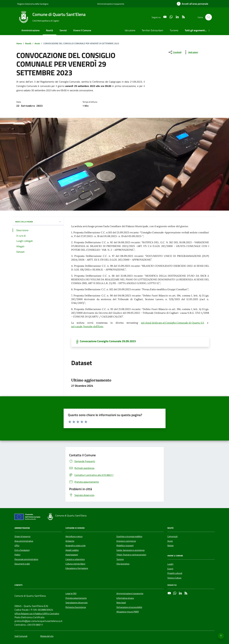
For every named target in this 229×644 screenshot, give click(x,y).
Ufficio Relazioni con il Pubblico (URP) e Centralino (37, 614)
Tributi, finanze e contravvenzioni (131, 555)
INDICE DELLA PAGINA (38, 222)
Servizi (63, 30)
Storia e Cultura (174, 578)
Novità (49, 30)
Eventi (170, 569)
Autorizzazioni (72, 555)
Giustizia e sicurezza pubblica (129, 536)
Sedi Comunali (21, 636)
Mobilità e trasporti (125, 546)
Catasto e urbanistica (75, 559)
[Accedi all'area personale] (192, 4)
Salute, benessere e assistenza (130, 550)
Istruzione (130, 30)
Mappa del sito (47, 636)
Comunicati (172, 536)
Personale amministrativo (26, 559)
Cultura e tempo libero (75, 564)
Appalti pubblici (72, 550)
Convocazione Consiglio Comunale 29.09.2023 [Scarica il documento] (108, 341)
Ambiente (70, 541)
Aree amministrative (24, 541)
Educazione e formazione (77, 568)
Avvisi (170, 541)
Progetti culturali (175, 573)
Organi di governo (22, 536)
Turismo (174, 30)
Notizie (170, 546)
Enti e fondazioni (22, 550)
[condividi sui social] (175, 52)
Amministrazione (30, 30)
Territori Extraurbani (152, 30)
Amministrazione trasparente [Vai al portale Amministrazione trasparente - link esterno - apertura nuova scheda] (111, 4)
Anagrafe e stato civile (76, 546)
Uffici (17, 546)
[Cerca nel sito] (209, 17)
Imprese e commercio (126, 541)
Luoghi (170, 564)
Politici (17, 555)
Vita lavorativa (123, 564)
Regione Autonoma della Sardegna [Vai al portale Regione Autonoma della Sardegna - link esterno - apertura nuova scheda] (33, 4)
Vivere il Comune (82, 30)
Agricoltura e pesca (74, 536)
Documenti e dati (22, 564)
